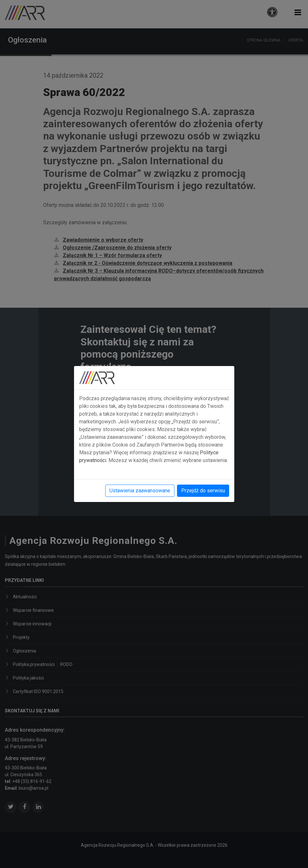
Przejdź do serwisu (203, 491)
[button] (298, 12)
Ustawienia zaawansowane (140, 491)
